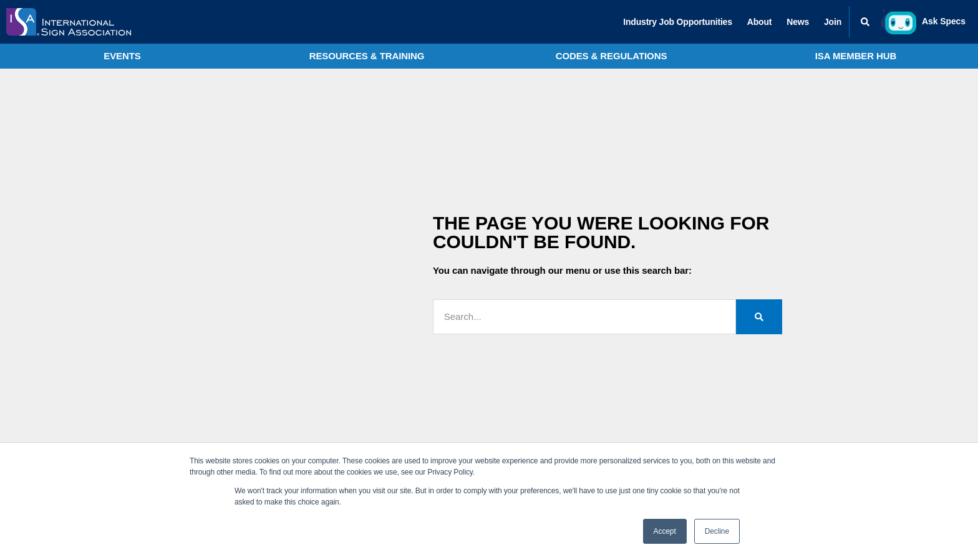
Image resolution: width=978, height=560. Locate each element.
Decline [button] (717, 531)
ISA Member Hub (856, 56)
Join (833, 22)
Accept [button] (665, 531)
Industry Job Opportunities (677, 22)
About (759, 22)
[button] (865, 22)
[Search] (759, 317)
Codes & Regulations (612, 56)
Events (122, 56)
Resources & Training (367, 56)
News (798, 22)
